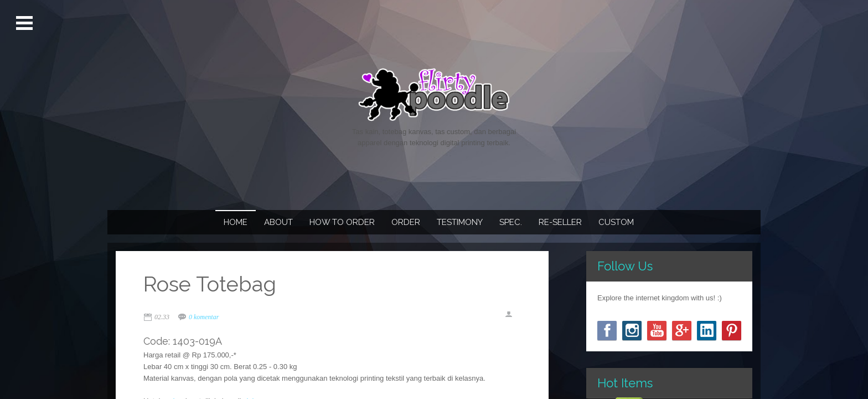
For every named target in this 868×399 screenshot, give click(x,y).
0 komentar (204, 317)
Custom (616, 222)
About (278, 222)
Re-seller (560, 222)
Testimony (460, 222)
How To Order (342, 222)
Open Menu (26, 23)
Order (406, 222)
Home (236, 222)
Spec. (511, 222)
